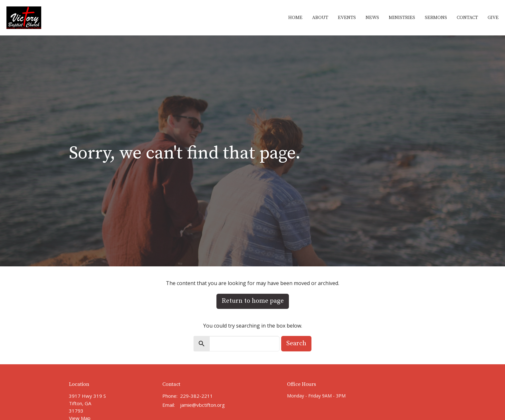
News (372, 18)
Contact (467, 18)
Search (296, 344)
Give (493, 18)
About (320, 18)
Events (347, 18)
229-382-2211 (196, 396)
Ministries (402, 18)
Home (295, 18)
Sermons (436, 18)
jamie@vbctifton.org (202, 405)
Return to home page (253, 301)
